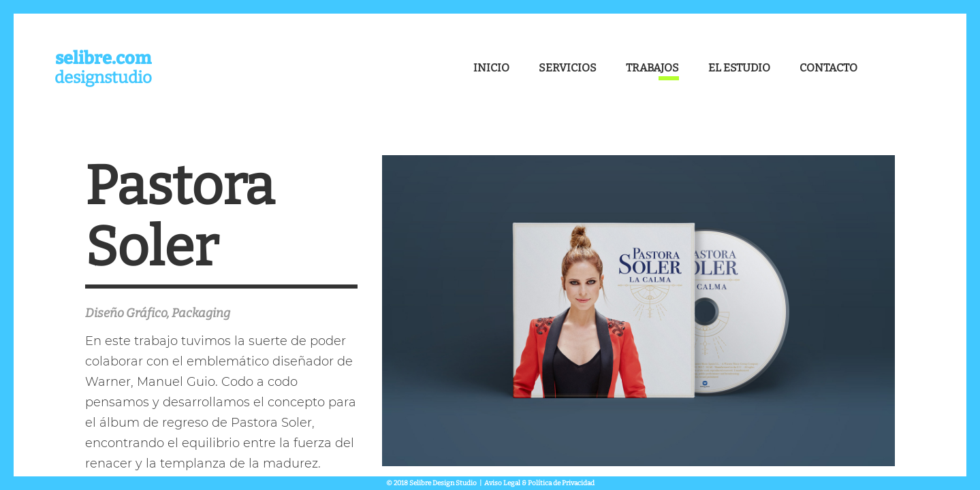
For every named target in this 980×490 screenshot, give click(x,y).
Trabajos (652, 68)
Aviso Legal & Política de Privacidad (539, 483)
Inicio (491, 68)
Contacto (828, 68)
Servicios (568, 68)
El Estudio (739, 68)
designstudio (103, 68)
